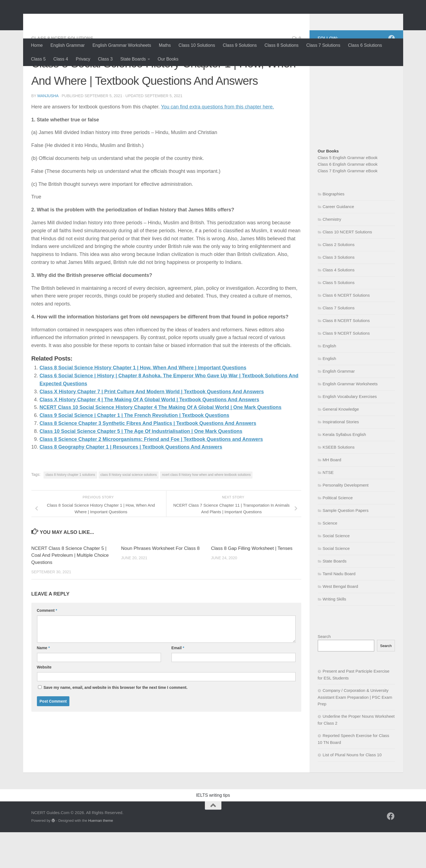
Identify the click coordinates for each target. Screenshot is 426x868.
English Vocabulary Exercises (350, 432)
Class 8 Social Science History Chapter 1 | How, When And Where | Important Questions (143, 403)
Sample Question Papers (346, 546)
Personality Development (346, 521)
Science (330, 559)
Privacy (83, 59)
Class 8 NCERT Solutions (62, 74)
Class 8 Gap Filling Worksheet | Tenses (252, 584)
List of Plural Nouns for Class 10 (352, 791)
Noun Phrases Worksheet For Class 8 (160, 584)
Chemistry (332, 255)
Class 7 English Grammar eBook (348, 207)
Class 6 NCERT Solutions (346, 331)
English (329, 382)
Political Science (338, 533)
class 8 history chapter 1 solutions (70, 511)
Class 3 (105, 59)
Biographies (334, 230)
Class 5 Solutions (339, 318)
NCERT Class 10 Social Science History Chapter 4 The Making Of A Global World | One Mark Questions (161, 443)
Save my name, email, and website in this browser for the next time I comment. (116, 723)
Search (324, 672)
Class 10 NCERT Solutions (348, 268)
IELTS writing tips (213, 831)
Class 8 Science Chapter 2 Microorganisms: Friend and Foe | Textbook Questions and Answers (151, 475)
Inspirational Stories (341, 458)
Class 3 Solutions (339, 293)
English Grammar (67, 45)
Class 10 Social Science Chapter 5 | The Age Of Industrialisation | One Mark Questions (141, 467)
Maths (165, 45)
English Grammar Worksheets (122, 45)
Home (37, 45)
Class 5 (38, 59)
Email (178, 684)
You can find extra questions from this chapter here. (217, 143)
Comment (47, 646)
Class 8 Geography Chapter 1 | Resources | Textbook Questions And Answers (131, 483)
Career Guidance (338, 242)
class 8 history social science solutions (129, 511)
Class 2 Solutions (339, 280)
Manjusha (48, 132)
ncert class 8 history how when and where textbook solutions (206, 511)
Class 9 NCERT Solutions (346, 369)
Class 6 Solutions (365, 45)
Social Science (336, 571)
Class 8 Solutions (282, 45)
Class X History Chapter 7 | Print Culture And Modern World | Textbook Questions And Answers (152, 427)
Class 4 (61, 59)
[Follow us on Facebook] (392, 74)
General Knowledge (341, 445)
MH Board (332, 496)
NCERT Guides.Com (86, 19)
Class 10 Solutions (197, 45)
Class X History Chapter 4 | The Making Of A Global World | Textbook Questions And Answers (150, 435)
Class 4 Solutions (339, 306)
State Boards (133, 59)
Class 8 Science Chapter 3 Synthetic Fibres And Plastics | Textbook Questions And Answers (148, 459)
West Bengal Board (340, 622)
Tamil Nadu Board (339, 609)
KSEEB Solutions (339, 483)
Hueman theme (101, 856)
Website (44, 703)
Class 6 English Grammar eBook (348, 200)
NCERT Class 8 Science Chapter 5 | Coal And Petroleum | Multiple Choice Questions (70, 591)
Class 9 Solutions (240, 45)
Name (43, 684)
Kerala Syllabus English (344, 470)
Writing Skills (335, 635)
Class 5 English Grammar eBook (348, 193)
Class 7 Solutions (323, 45)
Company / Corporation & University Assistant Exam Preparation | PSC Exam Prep (355, 733)
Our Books (168, 59)
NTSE (328, 508)
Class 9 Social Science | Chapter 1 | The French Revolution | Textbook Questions (135, 451)
